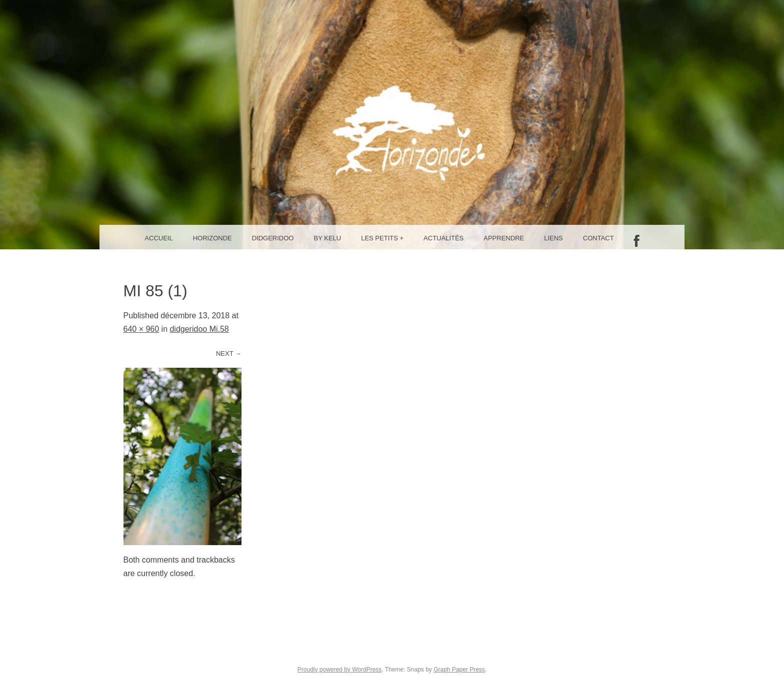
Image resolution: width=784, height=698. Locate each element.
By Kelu (328, 238)
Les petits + (382, 238)
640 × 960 (141, 329)
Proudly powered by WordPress (340, 670)
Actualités (443, 238)
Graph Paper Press (459, 670)
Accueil (158, 238)
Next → (229, 353)
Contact (598, 238)
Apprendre (504, 238)
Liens (553, 238)
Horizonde (212, 238)
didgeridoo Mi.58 (199, 329)
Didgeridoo (273, 238)
